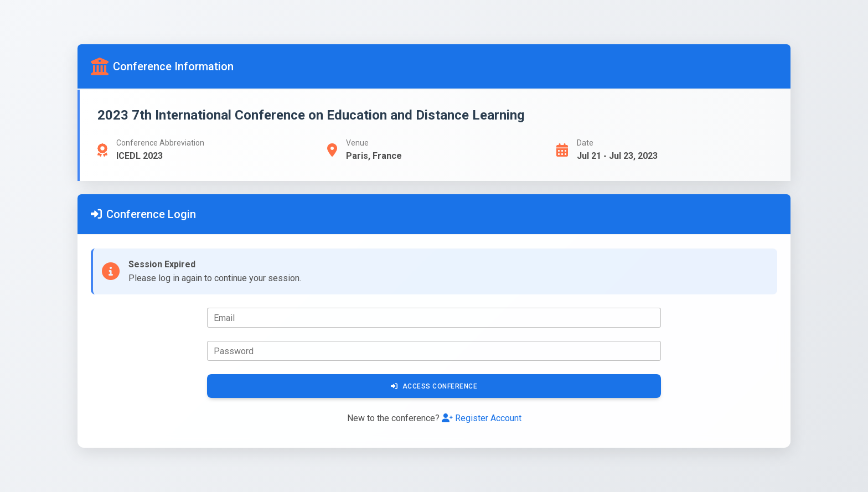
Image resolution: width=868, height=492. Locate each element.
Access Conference (434, 386)
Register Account (482, 418)
